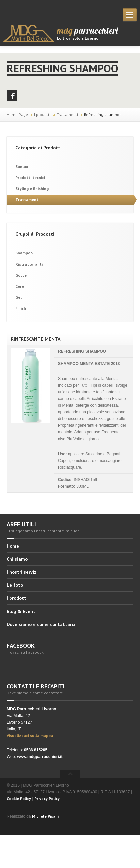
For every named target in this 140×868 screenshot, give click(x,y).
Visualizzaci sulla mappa (30, 736)
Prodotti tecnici (30, 178)
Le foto (15, 585)
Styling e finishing (32, 189)
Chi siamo (17, 559)
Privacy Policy (47, 798)
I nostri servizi (22, 572)
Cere (20, 286)
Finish (21, 308)
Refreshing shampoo (103, 114)
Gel (18, 297)
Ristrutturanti (29, 264)
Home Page (17, 114)
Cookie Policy (19, 798)
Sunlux (22, 166)
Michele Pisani (45, 816)
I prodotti (42, 114)
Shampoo (24, 253)
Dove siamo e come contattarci (41, 624)
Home (13, 546)
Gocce (21, 275)
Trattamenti (67, 114)
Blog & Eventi (22, 611)
